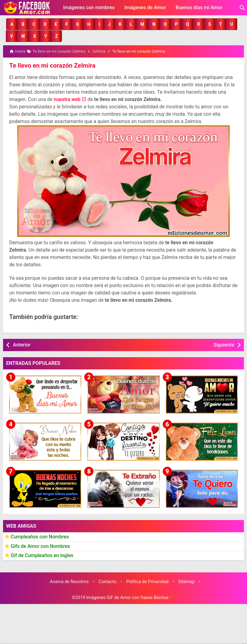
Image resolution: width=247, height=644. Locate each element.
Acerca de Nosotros (69, 581)
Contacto (108, 581)
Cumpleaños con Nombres (40, 536)
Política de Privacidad (147, 581)
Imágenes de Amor (145, 7)
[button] (12, 24)
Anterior (22, 344)
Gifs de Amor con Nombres (40, 546)
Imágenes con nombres (89, 7)
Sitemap (186, 581)
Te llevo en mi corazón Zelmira (51, 65)
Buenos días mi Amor (199, 7)
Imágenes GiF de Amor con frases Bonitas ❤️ (131, 597)
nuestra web (67, 99)
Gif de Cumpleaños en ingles (42, 555)
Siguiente (224, 344)
